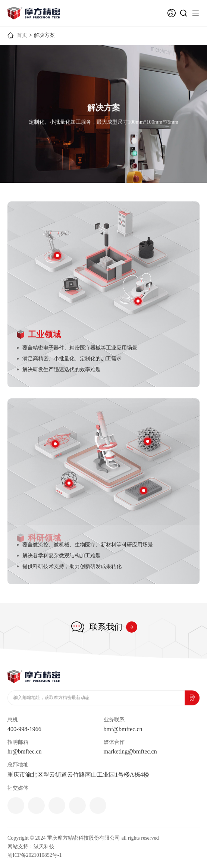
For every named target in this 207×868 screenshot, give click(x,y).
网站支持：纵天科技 (31, 847)
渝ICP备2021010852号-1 (34, 855)
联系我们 (106, 627)
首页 (22, 35)
